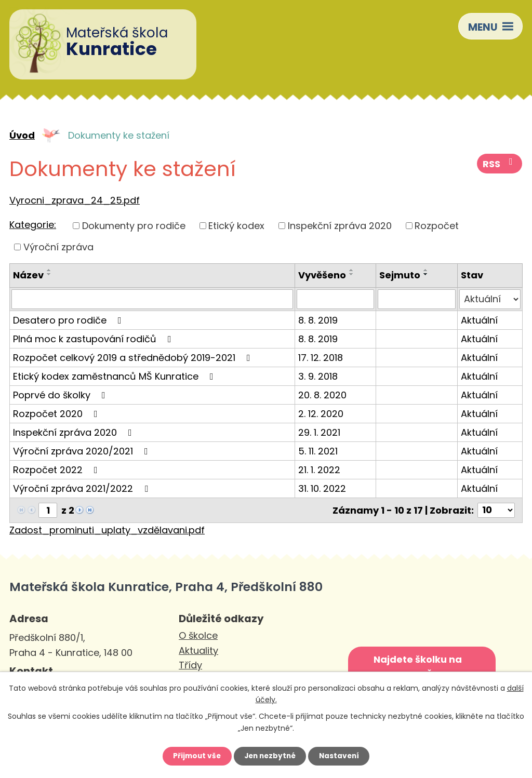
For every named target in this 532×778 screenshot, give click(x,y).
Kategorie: (33, 225)
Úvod (22, 135)
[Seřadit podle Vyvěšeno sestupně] (352, 274)
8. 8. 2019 (318, 320)
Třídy (190, 665)
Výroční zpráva (58, 247)
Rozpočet (437, 226)
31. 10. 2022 (322, 488)
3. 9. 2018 (318, 376)
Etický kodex (236, 226)
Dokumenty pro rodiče (134, 226)
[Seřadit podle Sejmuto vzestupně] (426, 270)
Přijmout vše (194, 756)
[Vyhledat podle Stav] (490, 299)
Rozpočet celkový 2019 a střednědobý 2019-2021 (134, 358)
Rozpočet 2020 (57, 414)
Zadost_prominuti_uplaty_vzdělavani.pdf (107, 530)
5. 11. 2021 (318, 451)
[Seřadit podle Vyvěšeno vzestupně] (352, 270)
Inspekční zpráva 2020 (340, 226)
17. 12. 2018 (321, 358)
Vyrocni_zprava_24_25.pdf (75, 200)
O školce (198, 635)
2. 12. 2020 (321, 414)
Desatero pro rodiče (69, 320)
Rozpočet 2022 (57, 470)
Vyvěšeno (322, 275)
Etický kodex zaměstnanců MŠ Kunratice (115, 376)
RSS (500, 165)
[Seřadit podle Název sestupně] (49, 274)
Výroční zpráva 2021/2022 (83, 488)
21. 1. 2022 (319, 470)
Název (28, 275)
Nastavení (342, 756)
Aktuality (198, 650)
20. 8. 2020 (322, 395)
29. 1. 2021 (319, 432)
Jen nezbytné (270, 756)
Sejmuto (400, 275)
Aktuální (479, 320)
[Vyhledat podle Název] (152, 299)
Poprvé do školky (61, 395)
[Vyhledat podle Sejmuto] (416, 299)
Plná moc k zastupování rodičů (94, 339)
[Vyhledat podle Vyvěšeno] (335, 299)
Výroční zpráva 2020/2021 (83, 451)
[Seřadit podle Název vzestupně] (49, 270)
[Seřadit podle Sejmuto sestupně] (426, 274)
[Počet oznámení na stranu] (496, 510)
